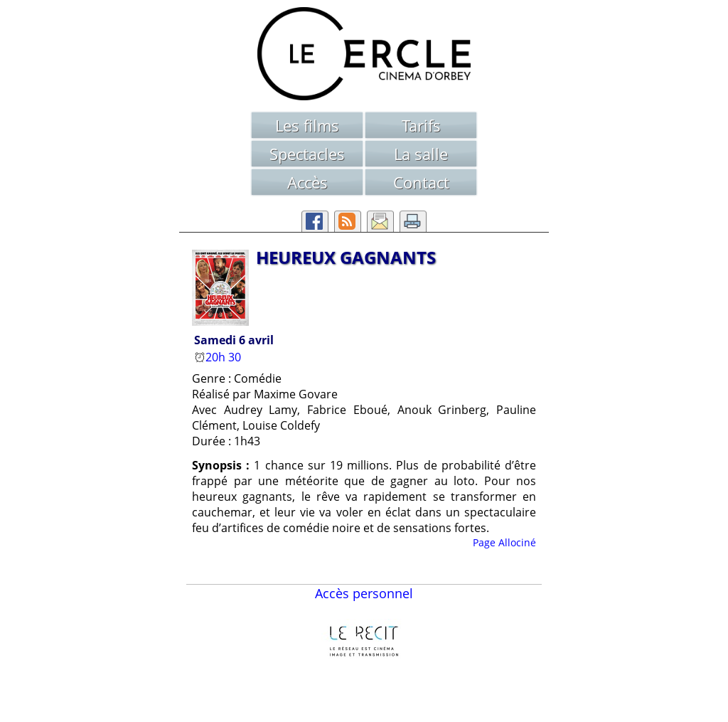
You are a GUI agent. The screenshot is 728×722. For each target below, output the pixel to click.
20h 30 (219, 357)
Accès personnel (364, 593)
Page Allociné (504, 542)
